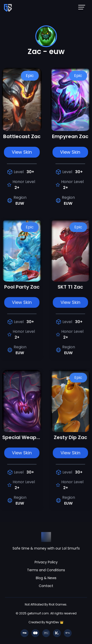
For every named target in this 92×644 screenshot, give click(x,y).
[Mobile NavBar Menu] (83, 7)
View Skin (22, 152)
